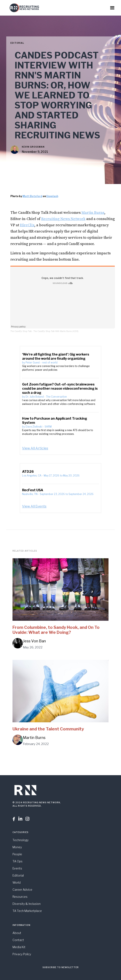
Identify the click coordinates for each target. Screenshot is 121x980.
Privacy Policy (22, 954)
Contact (18, 940)
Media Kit (19, 947)
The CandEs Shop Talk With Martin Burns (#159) (56, 331)
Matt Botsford (32, 196)
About (17, 933)
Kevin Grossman (33, 147)
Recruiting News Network (63, 219)
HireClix (27, 225)
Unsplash (52, 196)
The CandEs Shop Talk (21, 331)
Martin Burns (93, 213)
